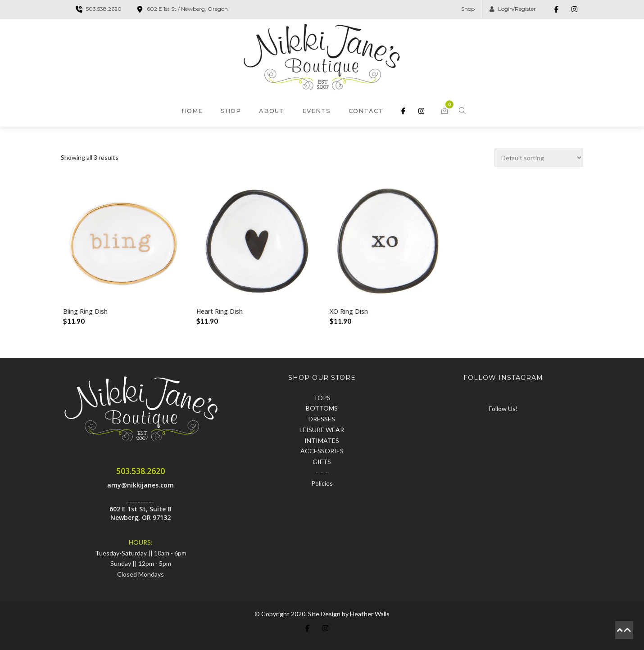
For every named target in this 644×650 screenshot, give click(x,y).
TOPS (322, 398)
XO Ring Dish (349, 311)
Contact (366, 111)
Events (316, 111)
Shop (468, 9)
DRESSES (322, 419)
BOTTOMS (322, 408)
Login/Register (513, 9)
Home (192, 111)
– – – (322, 472)
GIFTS (322, 462)
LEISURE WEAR (322, 430)
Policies (322, 483)
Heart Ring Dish (220, 311)
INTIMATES (322, 440)
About (272, 111)
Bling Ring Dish (85, 311)
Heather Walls (370, 614)
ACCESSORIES (322, 451)
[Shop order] (539, 158)
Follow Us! (503, 409)
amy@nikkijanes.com (141, 485)
